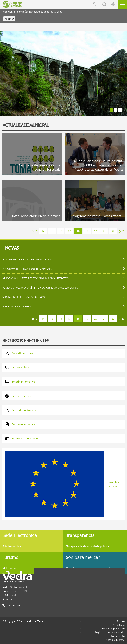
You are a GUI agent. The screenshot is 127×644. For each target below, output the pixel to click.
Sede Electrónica (20, 535)
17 (69, 231)
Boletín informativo (20, 382)
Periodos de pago (19, 396)
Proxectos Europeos (62, 484)
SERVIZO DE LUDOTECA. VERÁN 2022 (24, 297)
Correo (121, 621)
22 (113, 231)
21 (104, 231)
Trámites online (12, 546)
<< (33, 231)
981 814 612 (15, 606)
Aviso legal (119, 625)
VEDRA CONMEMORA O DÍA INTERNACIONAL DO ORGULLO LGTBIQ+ (41, 288)
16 (61, 231)
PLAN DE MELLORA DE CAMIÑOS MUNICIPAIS (28, 259)
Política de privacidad (113, 628)
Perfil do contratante (21, 410)
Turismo (11, 557)
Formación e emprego (21, 438)
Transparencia (80, 535)
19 (87, 231)
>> (123, 231)
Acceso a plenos (18, 367)
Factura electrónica (20, 424)
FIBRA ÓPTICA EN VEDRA (17, 306)
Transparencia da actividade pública (87, 546)
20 (96, 231)
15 (52, 231)
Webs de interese (115, 640)
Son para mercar (83, 557)
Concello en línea (19, 353)
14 (43, 231)
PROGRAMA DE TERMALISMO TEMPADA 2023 (27, 269)
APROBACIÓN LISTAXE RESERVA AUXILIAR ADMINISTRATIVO (36, 278)
